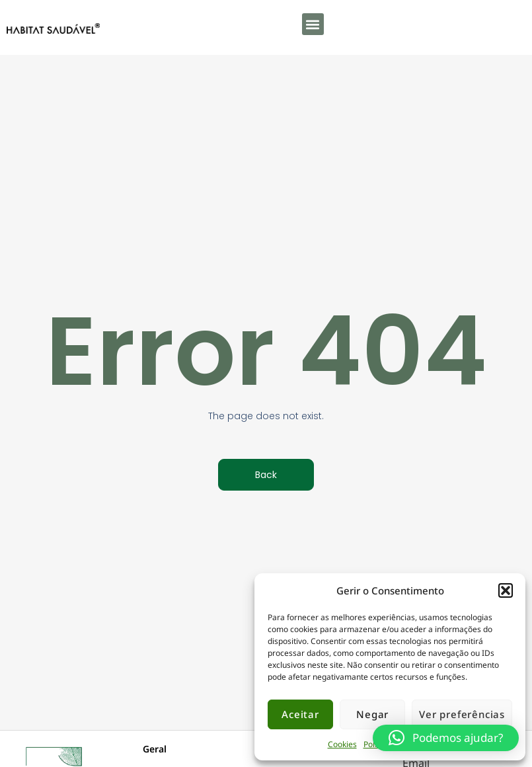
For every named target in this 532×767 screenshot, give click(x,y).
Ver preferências (462, 714)
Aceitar (300, 714)
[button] (506, 590)
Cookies (342, 744)
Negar (372, 714)
